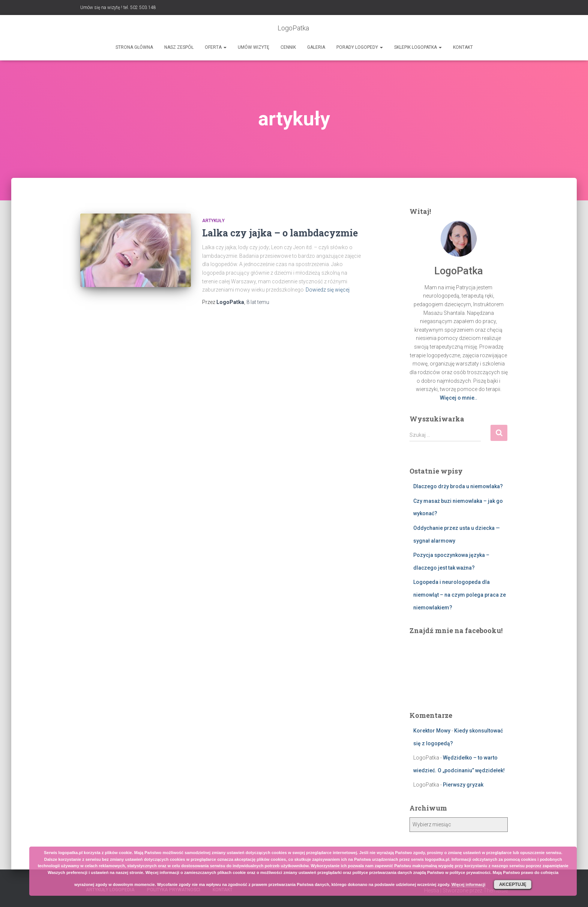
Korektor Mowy (432, 731)
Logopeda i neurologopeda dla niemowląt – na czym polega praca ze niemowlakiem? (460, 595)
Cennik (288, 47)
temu (258, 302)
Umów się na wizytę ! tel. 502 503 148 (118, 8)
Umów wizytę (253, 47)
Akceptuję (513, 884)
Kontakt (463, 47)
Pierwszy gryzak (463, 785)
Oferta (216, 47)
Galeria (316, 47)
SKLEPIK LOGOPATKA (418, 47)
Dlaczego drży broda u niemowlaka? (458, 486)
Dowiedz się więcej (328, 290)
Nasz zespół (179, 47)
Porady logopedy (360, 47)
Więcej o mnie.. (459, 398)
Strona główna (134, 47)
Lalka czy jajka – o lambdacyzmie (280, 233)
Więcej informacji (468, 884)
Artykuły (213, 221)
